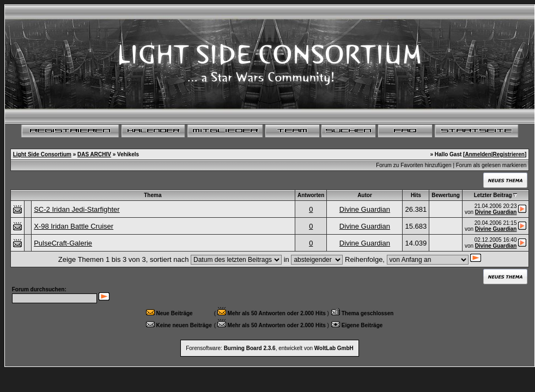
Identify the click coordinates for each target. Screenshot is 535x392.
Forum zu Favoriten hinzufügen (414, 165)
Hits (416, 195)
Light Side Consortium (42, 154)
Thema (153, 195)
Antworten (311, 195)
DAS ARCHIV (94, 154)
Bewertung (446, 195)
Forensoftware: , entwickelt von (270, 348)
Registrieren (509, 154)
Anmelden (478, 154)
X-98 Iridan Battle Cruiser (74, 226)
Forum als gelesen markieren (491, 165)
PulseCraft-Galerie (63, 243)
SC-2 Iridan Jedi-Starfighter (77, 209)
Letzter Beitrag (493, 195)
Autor (365, 195)
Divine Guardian (365, 209)
